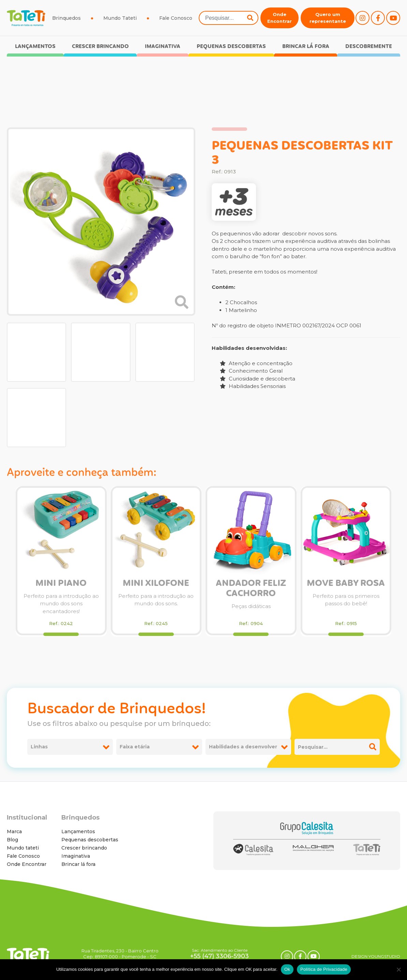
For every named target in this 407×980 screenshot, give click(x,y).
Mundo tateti (23, 848)
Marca (14, 831)
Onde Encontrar (280, 18)
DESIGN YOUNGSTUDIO (376, 956)
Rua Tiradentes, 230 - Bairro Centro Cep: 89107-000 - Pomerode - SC (120, 954)
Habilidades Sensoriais (253, 386)
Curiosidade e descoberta (258, 379)
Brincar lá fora (306, 46)
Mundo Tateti (120, 18)
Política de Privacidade (324, 969)
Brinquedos (66, 18)
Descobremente (369, 46)
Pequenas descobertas (231, 46)
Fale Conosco (176, 18)
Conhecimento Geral (251, 371)
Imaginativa (163, 46)
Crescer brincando (100, 46)
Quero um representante (328, 18)
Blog (12, 840)
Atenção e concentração (256, 363)
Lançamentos (35, 46)
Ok (287, 969)
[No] (398, 969)
